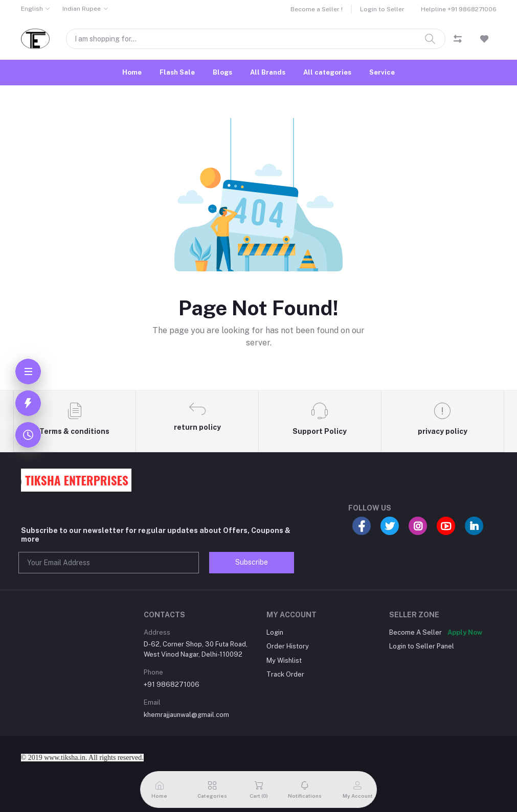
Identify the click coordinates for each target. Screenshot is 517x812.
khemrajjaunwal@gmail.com (186, 715)
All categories (327, 72)
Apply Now (465, 632)
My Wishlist (284, 660)
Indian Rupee (82, 9)
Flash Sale (177, 72)
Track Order (285, 674)
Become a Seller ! (317, 9)
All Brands (268, 72)
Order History (288, 646)
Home (132, 72)
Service (382, 72)
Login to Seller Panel (422, 646)
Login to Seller (382, 9)
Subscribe (252, 562)
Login (275, 632)
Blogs (222, 72)
